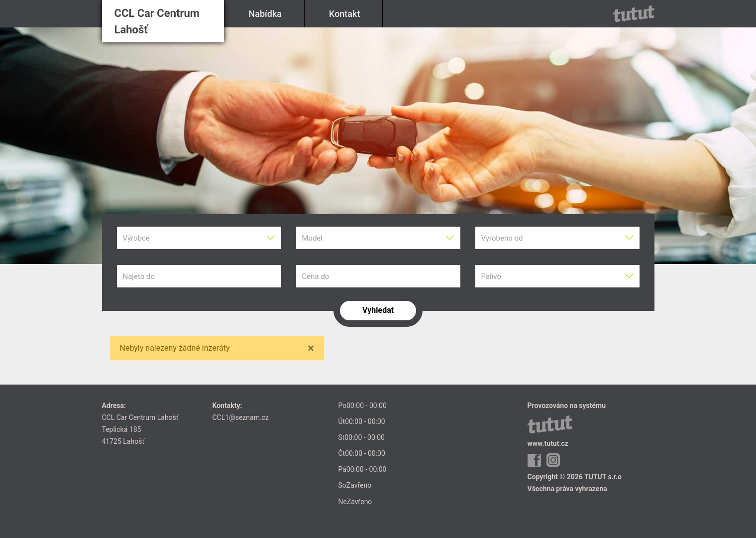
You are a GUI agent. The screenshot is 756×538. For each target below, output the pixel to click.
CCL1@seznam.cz (241, 417)
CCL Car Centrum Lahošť (157, 21)
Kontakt (344, 14)
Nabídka (266, 14)
